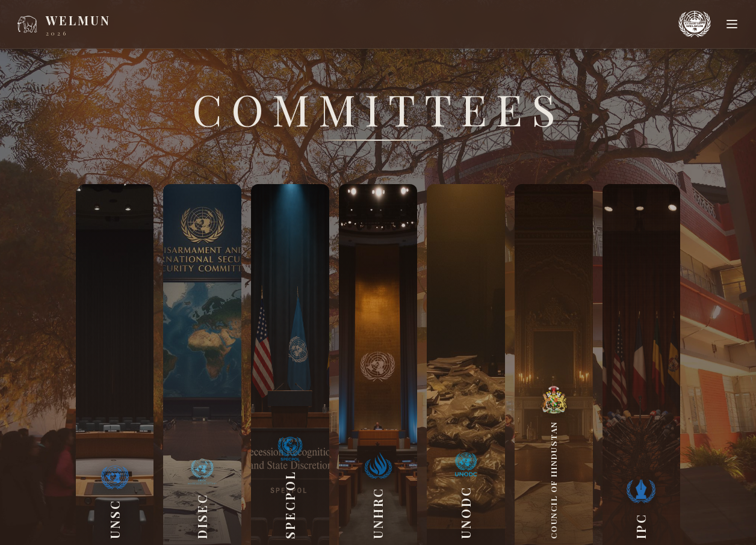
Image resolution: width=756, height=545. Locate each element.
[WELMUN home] (63, 24)
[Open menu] (732, 24)
